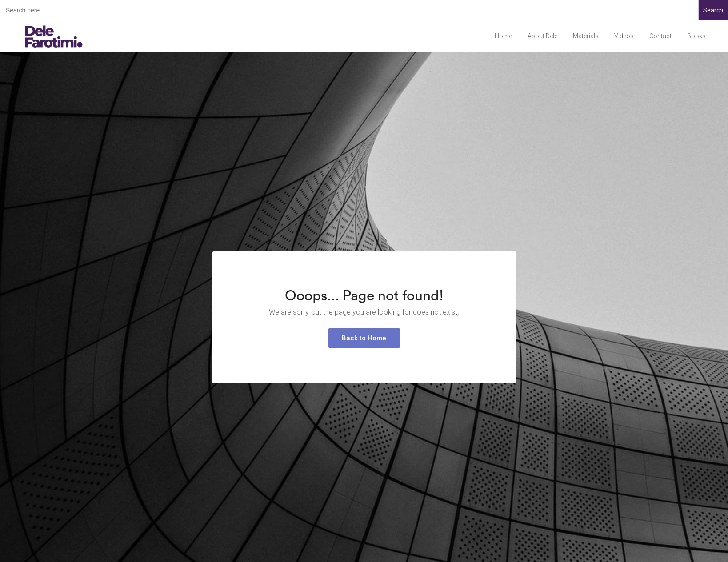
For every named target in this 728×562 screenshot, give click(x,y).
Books (696, 36)
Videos (624, 36)
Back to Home (364, 338)
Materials (586, 36)
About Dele (542, 36)
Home (503, 36)
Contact (660, 36)
